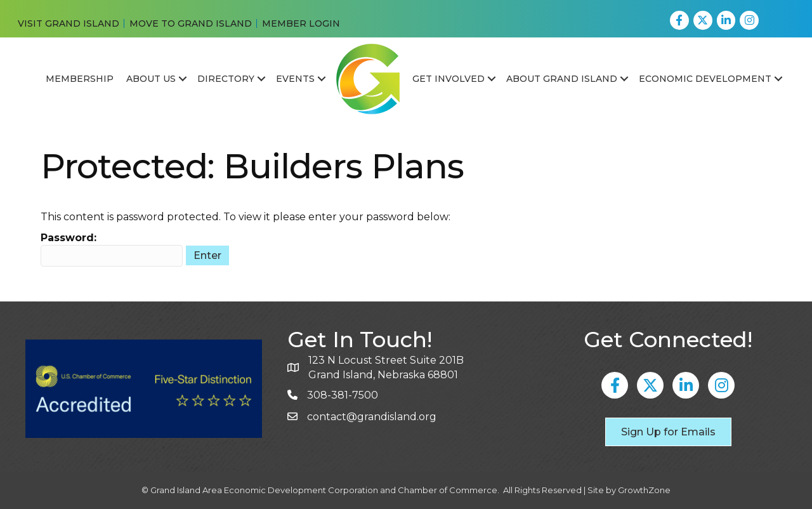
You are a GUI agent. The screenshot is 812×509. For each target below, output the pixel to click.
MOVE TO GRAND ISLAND (191, 23)
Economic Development (705, 79)
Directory (226, 79)
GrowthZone (644, 490)
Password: (112, 249)
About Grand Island (562, 79)
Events (295, 79)
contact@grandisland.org (372, 417)
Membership (80, 79)
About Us (151, 79)
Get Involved (449, 79)
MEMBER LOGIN (301, 23)
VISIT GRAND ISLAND (69, 23)
